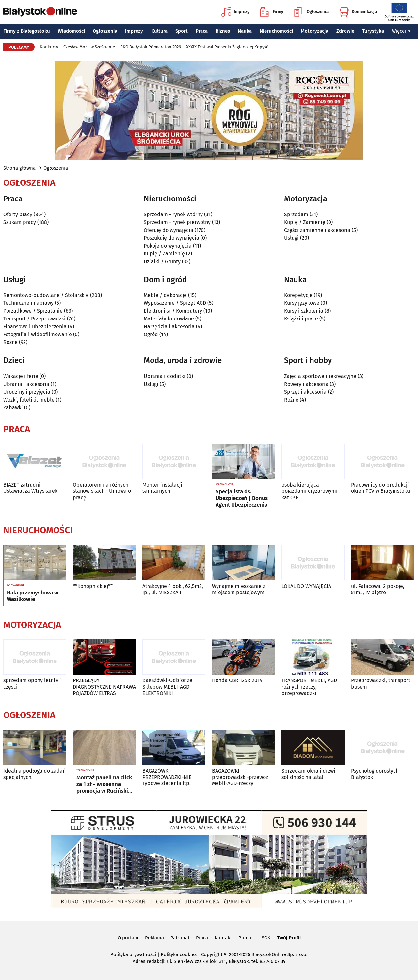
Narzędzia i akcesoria (169, 327)
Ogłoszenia (311, 12)
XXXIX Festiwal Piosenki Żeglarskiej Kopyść (227, 47)
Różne (10, 342)
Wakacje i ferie (21, 376)
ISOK (265, 938)
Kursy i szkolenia (304, 311)
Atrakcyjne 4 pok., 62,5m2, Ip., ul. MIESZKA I (173, 589)
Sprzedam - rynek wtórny (173, 214)
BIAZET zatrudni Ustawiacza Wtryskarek (30, 488)
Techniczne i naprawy (28, 303)
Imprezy (235, 12)
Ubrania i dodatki (165, 376)
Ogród (151, 334)
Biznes (223, 31)
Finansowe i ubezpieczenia (35, 327)
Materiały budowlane (169, 319)
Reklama (154, 938)
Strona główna (19, 168)
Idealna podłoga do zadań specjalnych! (34, 774)
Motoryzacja (314, 31)
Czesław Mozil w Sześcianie (89, 47)
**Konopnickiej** (93, 586)
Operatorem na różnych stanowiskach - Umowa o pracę (102, 491)
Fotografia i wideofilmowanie (38, 334)
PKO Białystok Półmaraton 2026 (151, 47)
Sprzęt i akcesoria (305, 392)
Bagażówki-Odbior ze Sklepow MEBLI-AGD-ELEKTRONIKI (167, 687)
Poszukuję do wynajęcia (171, 238)
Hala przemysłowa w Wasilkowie (33, 596)
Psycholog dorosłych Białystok (375, 774)
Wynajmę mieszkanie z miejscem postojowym (239, 589)
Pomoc (246, 938)
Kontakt (223, 938)
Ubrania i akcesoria (26, 384)
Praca (202, 31)
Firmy (272, 12)
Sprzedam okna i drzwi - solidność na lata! (310, 774)
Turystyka (373, 31)
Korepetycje (298, 295)
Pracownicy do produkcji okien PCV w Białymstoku (380, 488)
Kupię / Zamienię (164, 254)
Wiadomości (71, 31)
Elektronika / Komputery (173, 311)
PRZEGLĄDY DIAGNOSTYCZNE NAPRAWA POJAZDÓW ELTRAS (104, 687)
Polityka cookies (179, 954)
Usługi (291, 238)
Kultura (159, 31)
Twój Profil (289, 938)
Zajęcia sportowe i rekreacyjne (320, 376)
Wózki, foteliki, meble (29, 400)
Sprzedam (296, 214)
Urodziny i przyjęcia (27, 392)
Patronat (180, 938)
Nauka (245, 31)
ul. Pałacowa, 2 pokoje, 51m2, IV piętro (378, 589)
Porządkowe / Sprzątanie (33, 311)
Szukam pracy (20, 222)
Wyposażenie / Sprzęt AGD (175, 303)
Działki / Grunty (162, 261)
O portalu (128, 938)
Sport (182, 31)
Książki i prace (301, 319)
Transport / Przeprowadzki (34, 319)
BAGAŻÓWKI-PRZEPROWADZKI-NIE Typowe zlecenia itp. (167, 777)
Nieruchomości (276, 31)
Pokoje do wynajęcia (168, 246)
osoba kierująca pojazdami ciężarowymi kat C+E (310, 491)
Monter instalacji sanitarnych (162, 488)
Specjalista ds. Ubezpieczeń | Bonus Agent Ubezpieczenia (242, 499)
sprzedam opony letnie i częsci (32, 683)
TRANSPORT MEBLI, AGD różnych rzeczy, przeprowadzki (309, 687)
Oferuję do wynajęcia (169, 230)
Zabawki (13, 408)
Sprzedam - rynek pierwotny (177, 222)
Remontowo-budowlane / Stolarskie (46, 295)
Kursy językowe (302, 303)
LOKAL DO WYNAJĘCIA (306, 586)
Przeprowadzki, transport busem (381, 683)
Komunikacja (358, 12)
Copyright (212, 954)
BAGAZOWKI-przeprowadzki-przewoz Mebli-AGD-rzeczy (240, 777)
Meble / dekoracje (165, 295)
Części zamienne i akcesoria (317, 230)
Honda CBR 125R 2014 (237, 680)
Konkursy (49, 47)
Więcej (401, 31)
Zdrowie (345, 31)
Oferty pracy (18, 214)
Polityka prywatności (133, 954)
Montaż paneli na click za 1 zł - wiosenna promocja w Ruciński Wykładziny (104, 784)
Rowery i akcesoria (306, 384)
